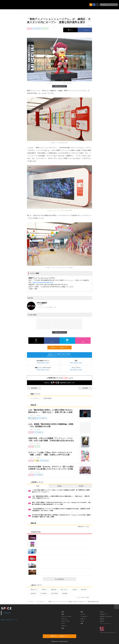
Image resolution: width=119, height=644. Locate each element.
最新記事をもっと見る (84, 527)
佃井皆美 (33, 593)
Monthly (81, 486)
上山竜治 (73, 590)
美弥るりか (33, 590)
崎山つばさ (63, 590)
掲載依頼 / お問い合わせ (106, 616)
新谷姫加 (64, 593)
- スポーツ (64, 626)
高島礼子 (43, 590)
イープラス (30, 602)
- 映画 (62, 628)
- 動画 (81, 612)
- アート (63, 623)
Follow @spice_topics (43, 363)
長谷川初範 (54, 593)
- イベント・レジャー (66, 616)
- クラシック (64, 619)
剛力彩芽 (83, 590)
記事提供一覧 (103, 614)
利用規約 (102, 621)
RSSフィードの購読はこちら (61, 347)
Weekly (59, 486)
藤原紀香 (53, 590)
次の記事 (87, 388)
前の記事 (32, 388)
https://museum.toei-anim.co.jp (43, 282)
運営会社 (102, 612)
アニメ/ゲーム (34, 398)
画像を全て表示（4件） (59, 86)
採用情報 (102, 619)
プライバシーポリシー (105, 623)
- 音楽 (62, 612)
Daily (38, 486)
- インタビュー (84, 616)
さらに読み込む (65, 579)
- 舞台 (62, 614)
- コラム (82, 621)
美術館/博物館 (47, 398)
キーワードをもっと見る (84, 597)
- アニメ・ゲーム (65, 621)
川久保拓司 (43, 593)
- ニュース (83, 614)
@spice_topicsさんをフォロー (10, 620)
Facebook (7, 613)
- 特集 (81, 623)
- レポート (83, 619)
